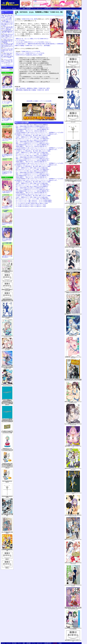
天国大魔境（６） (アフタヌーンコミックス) (73, 314)
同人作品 (14, 8)
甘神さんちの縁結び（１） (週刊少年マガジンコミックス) (73, 563)
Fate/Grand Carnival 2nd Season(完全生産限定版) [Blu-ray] (7, 550)
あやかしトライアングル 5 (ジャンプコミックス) (7, 336)
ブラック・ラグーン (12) (7, 281)
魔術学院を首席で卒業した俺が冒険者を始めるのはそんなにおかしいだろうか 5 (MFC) (73, 380)
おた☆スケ (40, 8)
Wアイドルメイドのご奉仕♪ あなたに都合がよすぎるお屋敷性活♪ (32, 125)
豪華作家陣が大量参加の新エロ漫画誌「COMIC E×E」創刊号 (32, 90)
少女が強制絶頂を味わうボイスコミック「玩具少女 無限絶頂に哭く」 (33, 129)
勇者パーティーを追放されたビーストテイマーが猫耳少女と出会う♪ (33, 128)
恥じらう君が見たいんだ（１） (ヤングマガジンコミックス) (73, 424)
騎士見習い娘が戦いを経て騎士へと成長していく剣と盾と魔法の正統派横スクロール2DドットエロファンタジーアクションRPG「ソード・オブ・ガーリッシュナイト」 (7, 37)
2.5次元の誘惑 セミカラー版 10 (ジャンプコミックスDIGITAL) (73, 628)
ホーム (3, 8)
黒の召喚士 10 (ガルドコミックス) (73, 226)
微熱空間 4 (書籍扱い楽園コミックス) (73, 67)
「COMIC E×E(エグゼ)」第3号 (29, 19)
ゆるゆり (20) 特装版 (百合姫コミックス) (7, 349)
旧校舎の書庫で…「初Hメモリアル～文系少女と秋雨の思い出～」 (32, 131)
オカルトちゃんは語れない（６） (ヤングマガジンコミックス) (73, 204)
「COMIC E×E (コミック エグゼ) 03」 (28, 51)
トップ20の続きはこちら (8, 65)
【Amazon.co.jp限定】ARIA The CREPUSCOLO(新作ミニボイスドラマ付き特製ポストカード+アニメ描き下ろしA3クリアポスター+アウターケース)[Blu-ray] (7, 466)
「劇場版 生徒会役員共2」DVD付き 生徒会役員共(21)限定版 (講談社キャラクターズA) (7, 300)
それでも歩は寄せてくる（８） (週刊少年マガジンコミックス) (73, 515)
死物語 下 (7, 559)
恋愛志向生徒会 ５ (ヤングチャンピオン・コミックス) (73, 469)
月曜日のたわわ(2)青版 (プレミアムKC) (7, 317)
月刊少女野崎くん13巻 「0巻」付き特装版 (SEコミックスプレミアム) (7, 271)
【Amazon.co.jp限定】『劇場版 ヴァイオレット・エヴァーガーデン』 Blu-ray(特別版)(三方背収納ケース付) (7, 367)
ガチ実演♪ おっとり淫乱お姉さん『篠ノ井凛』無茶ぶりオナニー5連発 (33, 136)
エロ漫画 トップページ (39, 101)
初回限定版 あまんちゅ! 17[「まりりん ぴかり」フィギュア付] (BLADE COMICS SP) (7, 449)
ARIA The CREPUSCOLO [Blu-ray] (7, 482)
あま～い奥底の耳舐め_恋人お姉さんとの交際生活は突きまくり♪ (32, 126)
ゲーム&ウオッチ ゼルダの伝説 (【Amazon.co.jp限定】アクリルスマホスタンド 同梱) (7, 432)
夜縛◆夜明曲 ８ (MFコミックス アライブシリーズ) (73, 357)
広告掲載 (55, 8)
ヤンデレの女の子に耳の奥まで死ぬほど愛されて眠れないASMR (32, 203)
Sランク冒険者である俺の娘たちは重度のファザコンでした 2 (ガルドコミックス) (73, 270)
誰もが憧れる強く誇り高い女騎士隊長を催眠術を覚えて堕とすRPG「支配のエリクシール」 (7, 32)
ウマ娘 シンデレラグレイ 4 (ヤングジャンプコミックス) (73, 121)
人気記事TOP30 (47, 8)
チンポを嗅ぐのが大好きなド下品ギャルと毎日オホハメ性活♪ (31, 205)
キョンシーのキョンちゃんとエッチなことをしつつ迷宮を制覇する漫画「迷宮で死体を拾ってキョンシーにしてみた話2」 (7, 50)
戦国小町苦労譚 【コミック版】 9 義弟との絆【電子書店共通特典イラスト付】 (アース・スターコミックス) (73, 608)
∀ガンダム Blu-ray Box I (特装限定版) (7, 533)
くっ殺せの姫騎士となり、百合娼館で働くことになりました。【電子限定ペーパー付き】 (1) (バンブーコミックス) (73, 55)
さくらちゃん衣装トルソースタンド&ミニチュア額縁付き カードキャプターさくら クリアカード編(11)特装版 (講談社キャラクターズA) (73, 181)
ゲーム (34, 8)
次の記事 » (49, 101)
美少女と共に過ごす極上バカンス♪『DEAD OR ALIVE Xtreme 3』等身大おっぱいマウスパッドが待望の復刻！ (7, 28)
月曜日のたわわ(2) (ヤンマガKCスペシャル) (73, 88)
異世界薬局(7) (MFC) (73, 335)
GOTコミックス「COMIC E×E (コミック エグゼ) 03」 (31, 53)
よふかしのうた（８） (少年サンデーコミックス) (73, 493)
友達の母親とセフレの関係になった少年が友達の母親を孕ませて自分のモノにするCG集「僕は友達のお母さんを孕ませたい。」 (7, 45)
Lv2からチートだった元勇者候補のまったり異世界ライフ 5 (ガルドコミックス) (73, 292)
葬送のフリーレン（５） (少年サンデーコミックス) (73, 540)
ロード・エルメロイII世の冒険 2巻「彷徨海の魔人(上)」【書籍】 (7, 515)
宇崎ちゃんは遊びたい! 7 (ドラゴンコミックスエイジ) (7, 385)
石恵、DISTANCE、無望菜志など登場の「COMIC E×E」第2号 (33, 88)
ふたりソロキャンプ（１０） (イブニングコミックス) (73, 585)
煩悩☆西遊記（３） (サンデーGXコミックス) (73, 446)
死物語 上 (7, 568)
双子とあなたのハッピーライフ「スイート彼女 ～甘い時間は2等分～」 (33, 139)
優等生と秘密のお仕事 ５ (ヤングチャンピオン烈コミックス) (73, 402)
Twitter (60, 8)
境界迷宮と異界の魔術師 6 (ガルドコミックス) (73, 247)
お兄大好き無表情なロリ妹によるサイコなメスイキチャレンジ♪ (32, 194)
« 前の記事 (29, 101)
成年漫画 (29, 8)
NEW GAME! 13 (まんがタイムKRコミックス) (73, 641)
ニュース (8, 8)
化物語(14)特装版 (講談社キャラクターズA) (7, 290)
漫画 (24, 8)
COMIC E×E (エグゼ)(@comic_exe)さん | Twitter (29, 55)
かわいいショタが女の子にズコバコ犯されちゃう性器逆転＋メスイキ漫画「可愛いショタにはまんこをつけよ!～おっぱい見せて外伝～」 (7, 61)
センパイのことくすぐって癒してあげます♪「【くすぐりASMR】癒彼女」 (34, 200)
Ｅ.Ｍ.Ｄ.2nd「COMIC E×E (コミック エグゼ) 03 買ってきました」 (34, 42)
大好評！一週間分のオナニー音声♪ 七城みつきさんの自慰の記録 (32, 137)
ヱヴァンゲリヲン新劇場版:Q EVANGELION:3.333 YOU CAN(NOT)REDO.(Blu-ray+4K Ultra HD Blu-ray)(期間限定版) (7, 420)
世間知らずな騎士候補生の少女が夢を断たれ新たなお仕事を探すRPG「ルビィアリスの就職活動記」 (7, 41)
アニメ (20, 8)
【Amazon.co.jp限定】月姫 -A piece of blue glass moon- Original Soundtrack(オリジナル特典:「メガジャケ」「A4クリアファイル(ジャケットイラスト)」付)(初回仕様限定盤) (73, 31)
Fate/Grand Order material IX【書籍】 (7, 497)
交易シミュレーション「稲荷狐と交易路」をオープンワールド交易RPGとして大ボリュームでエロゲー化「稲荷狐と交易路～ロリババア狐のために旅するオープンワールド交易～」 (7, 23)
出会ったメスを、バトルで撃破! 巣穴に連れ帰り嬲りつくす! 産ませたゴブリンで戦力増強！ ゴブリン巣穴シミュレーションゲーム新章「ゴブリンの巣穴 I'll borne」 (7, 17)
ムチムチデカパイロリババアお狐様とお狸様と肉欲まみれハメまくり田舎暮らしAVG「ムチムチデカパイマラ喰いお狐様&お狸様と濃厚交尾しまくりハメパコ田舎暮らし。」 (7, 56)
